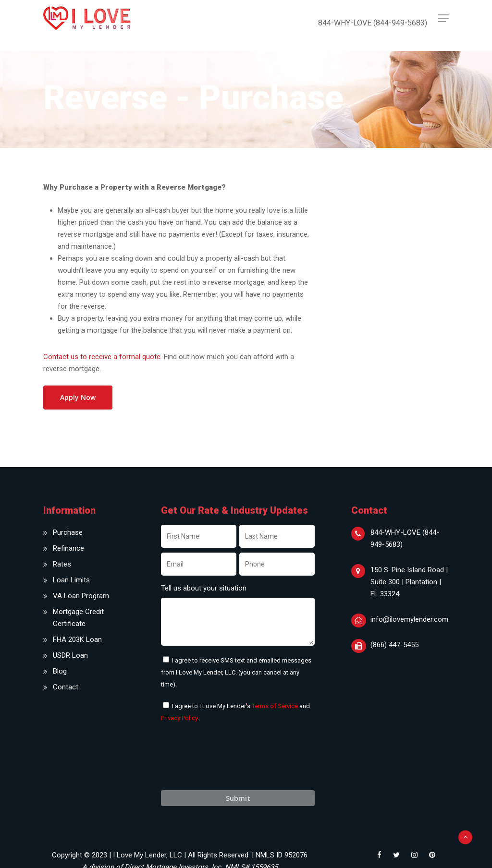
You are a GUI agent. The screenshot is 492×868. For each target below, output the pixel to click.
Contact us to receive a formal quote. (103, 357)
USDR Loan (70, 655)
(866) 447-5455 (394, 645)
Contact (66, 687)
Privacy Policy (179, 718)
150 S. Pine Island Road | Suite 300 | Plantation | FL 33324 (409, 582)
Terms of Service (275, 706)
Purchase (68, 532)
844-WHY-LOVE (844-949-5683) (405, 538)
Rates (62, 564)
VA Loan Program (81, 596)
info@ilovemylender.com (409, 619)
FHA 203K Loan (77, 639)
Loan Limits (71, 580)
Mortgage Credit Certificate (78, 618)
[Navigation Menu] (443, 18)
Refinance (68, 548)
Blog (60, 671)
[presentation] (234, 762)
